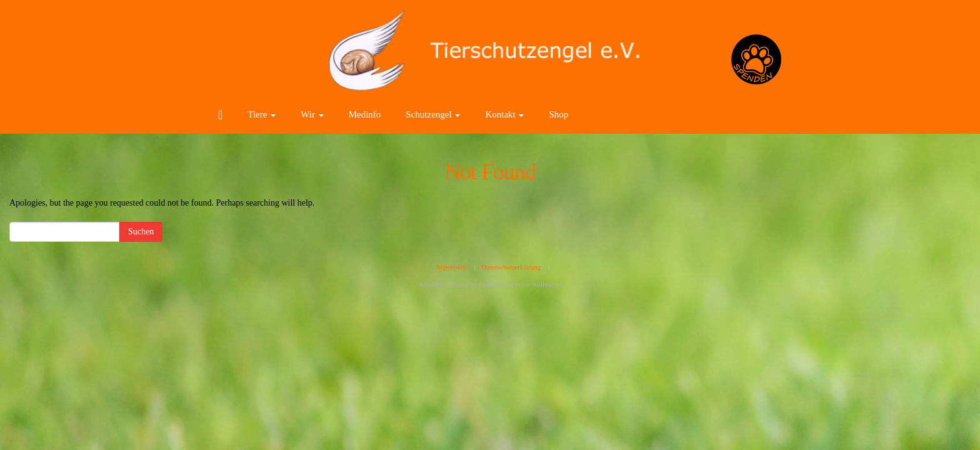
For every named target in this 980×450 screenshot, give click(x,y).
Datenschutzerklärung (511, 267)
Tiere (262, 114)
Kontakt (504, 114)
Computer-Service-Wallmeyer (520, 284)
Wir (312, 114)
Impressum (451, 267)
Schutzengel (433, 114)
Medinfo (365, 114)
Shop (558, 114)
